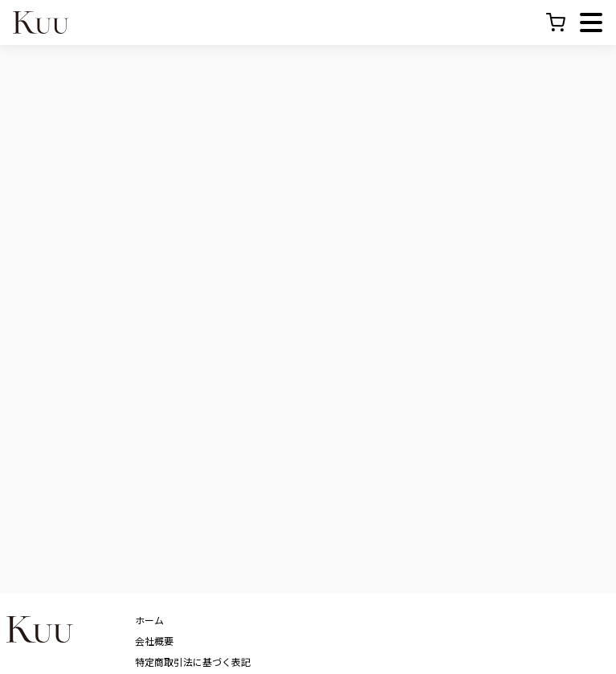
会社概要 (154, 641)
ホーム (149, 620)
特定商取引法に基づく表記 (193, 662)
